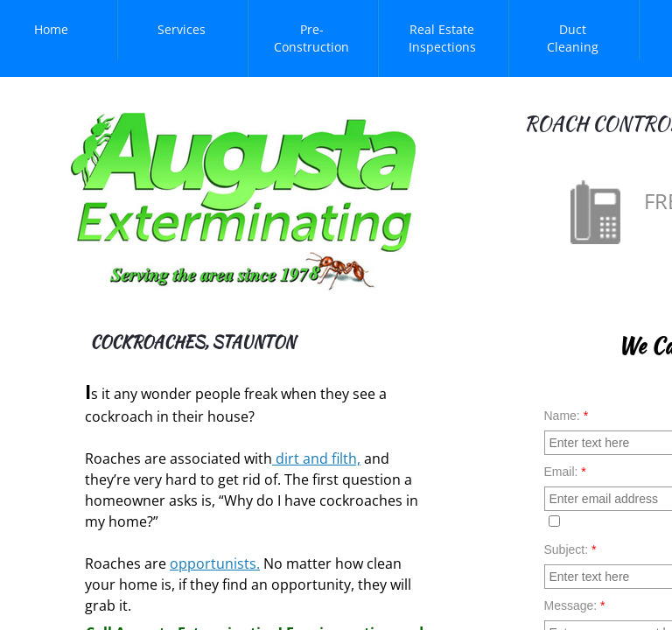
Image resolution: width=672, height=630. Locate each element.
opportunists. (215, 563)
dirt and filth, (316, 458)
